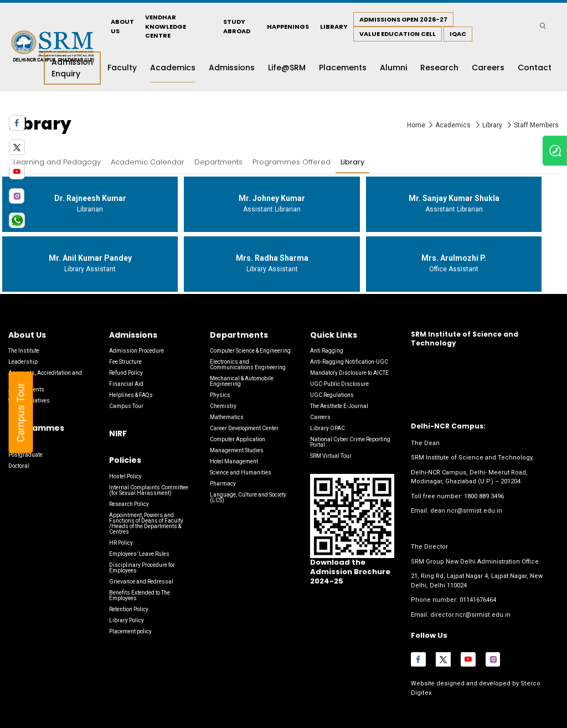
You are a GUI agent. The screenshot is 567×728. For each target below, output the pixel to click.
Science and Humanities (241, 473)
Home (416, 125)
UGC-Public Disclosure (339, 384)
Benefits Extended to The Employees (140, 595)
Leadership (23, 362)
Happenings (288, 27)
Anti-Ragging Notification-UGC (349, 362)
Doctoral (19, 466)
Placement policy (130, 631)
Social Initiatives (29, 401)
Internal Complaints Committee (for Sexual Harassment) (149, 490)
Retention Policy (129, 609)
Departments (218, 162)
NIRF (118, 433)
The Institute (24, 351)
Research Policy (129, 504)
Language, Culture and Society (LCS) (248, 497)
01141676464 (478, 600)
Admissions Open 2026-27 (403, 19)
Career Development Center (244, 428)
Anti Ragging (327, 351)
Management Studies (237, 450)
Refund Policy (126, 373)
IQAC (458, 34)
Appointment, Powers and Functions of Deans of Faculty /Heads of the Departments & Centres (146, 523)
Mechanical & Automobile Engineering (242, 381)
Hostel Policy (125, 476)
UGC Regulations (332, 395)
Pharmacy (223, 484)
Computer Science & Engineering (250, 351)
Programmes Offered (292, 162)
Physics (220, 395)
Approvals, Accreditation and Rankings (45, 376)
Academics (454, 125)
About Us (122, 26)
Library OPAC (328, 428)
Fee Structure (125, 362)
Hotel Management (234, 461)
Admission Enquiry (72, 68)
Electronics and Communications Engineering (248, 365)
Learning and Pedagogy (57, 162)
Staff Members (536, 125)
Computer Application (238, 439)
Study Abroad (237, 26)
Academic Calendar (148, 162)
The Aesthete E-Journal (339, 406)
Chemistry (223, 406)
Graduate (20, 444)
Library (334, 27)
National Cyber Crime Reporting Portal (350, 442)
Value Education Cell (398, 34)
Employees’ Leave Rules (139, 554)
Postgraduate (25, 455)
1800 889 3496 (484, 496)
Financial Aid (126, 384)
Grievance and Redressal (141, 582)
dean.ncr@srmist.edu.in (466, 511)
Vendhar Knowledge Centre (166, 26)
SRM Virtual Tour (331, 456)
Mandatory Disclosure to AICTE (349, 373)
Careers (320, 417)
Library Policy (127, 620)
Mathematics (227, 417)
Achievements (26, 389)
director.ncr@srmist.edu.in (470, 614)
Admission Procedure (136, 351)
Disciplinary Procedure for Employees (142, 568)
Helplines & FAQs (131, 395)
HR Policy (121, 543)
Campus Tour (25, 413)
